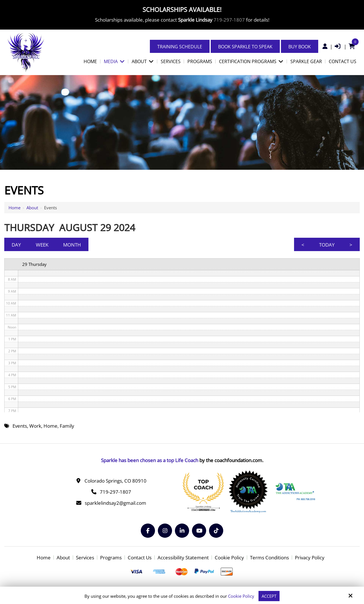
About (32, 208)
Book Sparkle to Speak (245, 47)
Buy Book (300, 47)
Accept (269, 596)
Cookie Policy (241, 596)
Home (15, 208)
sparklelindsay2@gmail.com (115, 503)
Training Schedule (180, 47)
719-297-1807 (229, 20)
